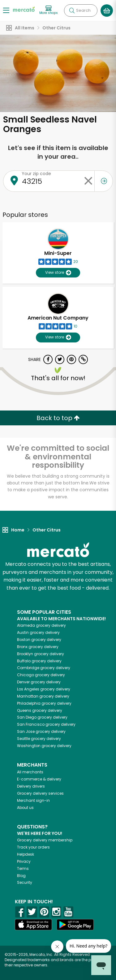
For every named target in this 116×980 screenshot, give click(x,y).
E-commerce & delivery (39, 779)
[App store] (33, 925)
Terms (23, 868)
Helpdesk (26, 854)
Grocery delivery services (40, 793)
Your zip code (36, 174)
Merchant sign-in (33, 800)
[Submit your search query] (72, 11)
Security (25, 882)
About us (25, 808)
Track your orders (33, 847)
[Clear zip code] (88, 181)
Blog (21, 876)
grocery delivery (41, 625)
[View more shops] (49, 10)
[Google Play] (75, 924)
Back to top (58, 418)
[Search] (81, 11)
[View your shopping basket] (107, 11)
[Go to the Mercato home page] (24, 9)
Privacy (24, 861)
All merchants (30, 772)
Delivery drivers (31, 786)
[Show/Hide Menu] (6, 10)
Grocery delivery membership (45, 840)
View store (58, 273)
